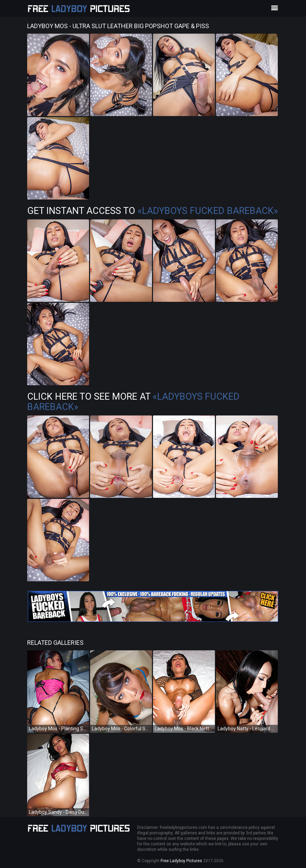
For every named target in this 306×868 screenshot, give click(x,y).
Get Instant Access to (153, 211)
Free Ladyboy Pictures (181, 861)
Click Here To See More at (133, 402)
